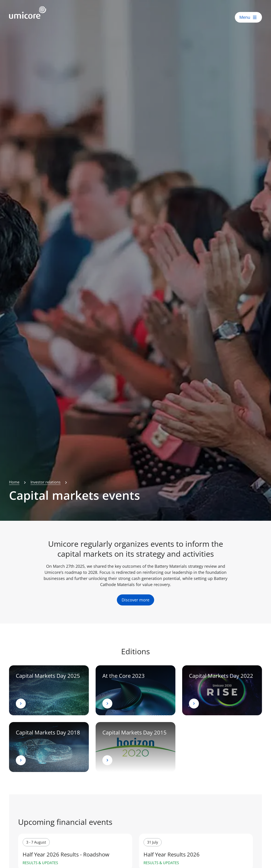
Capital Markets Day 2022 (221, 676)
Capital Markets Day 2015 (134, 732)
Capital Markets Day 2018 (48, 732)
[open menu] (248, 17)
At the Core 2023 (124, 676)
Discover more (135, 600)
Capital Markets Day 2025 (48, 676)
